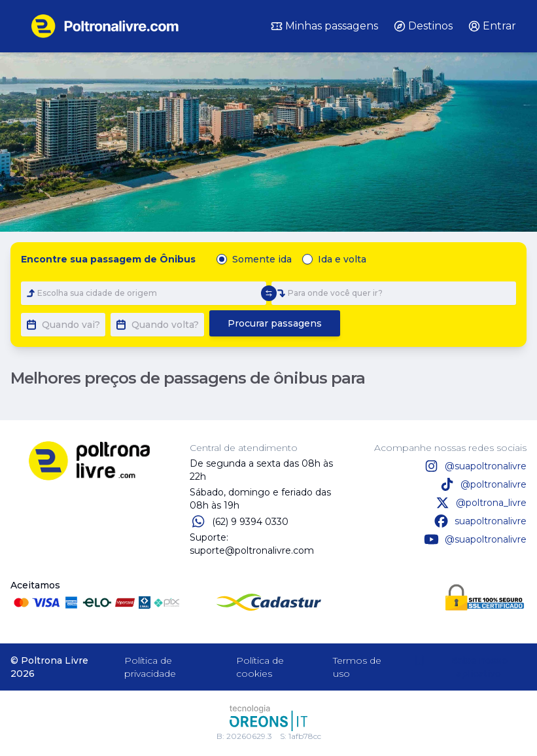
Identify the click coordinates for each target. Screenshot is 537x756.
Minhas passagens (324, 26)
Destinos (423, 26)
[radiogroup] (294, 259)
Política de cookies (260, 667)
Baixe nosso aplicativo (460, 667)
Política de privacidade (150, 667)
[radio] (222, 259)
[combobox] (144, 293)
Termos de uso (357, 667)
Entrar (492, 26)
